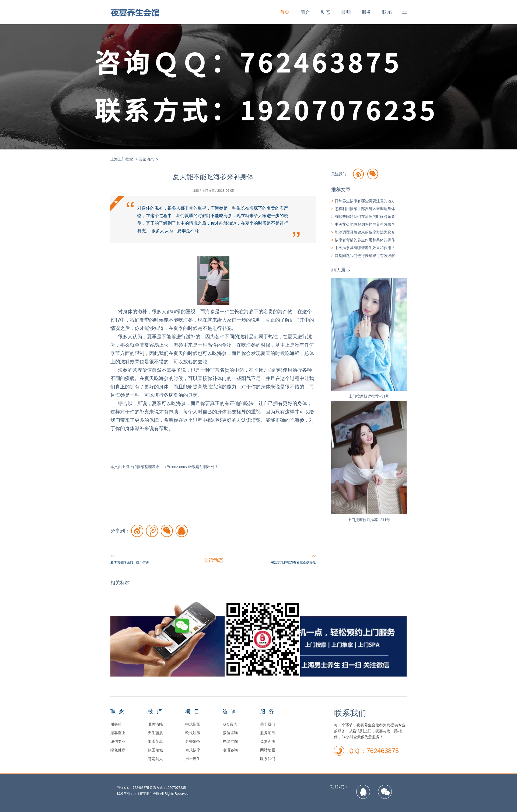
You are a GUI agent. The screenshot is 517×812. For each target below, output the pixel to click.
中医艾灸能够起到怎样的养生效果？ (365, 224)
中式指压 (193, 724)
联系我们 (268, 759)
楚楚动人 (155, 759)
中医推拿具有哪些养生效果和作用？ (365, 248)
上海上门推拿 (122, 159)
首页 (285, 12)
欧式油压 (193, 733)
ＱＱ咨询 (230, 724)
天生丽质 (155, 733)
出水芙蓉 (155, 741)
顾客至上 (118, 733)
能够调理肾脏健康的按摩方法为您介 (365, 232)
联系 (387, 12)
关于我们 (268, 724)
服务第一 (118, 724)
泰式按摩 (193, 750)
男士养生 (193, 759)
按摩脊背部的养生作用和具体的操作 (365, 240)
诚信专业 (118, 741)
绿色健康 (118, 750)
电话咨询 (230, 750)
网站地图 (268, 750)
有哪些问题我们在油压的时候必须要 (365, 217)
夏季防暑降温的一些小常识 (130, 562)
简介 (305, 12)
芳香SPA (193, 741)
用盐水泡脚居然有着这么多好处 (293, 562)
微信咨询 (230, 733)
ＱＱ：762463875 (373, 751)
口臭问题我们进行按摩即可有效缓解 (365, 256)
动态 (326, 12)
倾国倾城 (155, 750)
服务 (366, 12)
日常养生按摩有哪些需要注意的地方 (365, 201)
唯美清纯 (155, 724)
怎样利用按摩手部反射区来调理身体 (365, 209)
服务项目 (268, 733)
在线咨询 (230, 741)
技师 (346, 12)
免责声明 (268, 741)
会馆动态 (146, 159)
